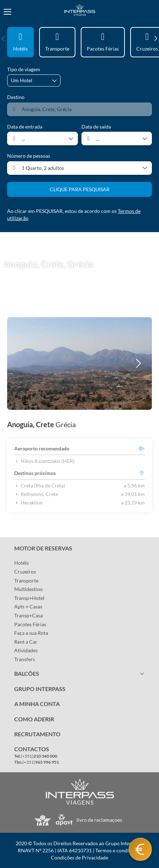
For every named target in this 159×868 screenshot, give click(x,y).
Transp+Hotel (29, 598)
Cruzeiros (25, 572)
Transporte (26, 581)
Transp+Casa (28, 615)
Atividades (26, 650)
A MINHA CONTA (37, 704)
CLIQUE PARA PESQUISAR (80, 189)
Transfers (25, 659)
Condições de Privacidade (79, 857)
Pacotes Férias (30, 624)
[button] (4, 38)
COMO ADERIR (34, 719)
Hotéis (22, 563)
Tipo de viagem (24, 69)
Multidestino (28, 589)
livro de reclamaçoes (99, 820)
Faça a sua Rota (31, 633)
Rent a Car (26, 642)
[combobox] (79, 109)
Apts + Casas (28, 606)
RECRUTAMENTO (37, 734)
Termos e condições (117, 850)
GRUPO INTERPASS (40, 689)
